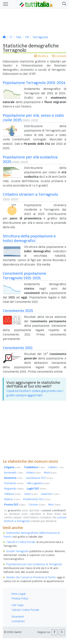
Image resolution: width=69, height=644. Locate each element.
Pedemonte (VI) (37, 499)
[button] (64, 4)
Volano (34, 473)
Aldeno (12, 499)
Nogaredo (14, 489)
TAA (19, 37)
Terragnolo (40, 37)
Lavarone (50, 494)
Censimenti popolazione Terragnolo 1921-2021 (24, 276)
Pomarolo (14, 483)
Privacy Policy (20, 598)
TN (27, 37)
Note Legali (19, 594)
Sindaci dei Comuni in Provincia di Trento (31, 577)
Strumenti (18, 617)
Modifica (41, 56)
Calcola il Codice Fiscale (21, 542)
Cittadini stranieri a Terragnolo (30, 194)
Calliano (56, 467)
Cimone (37, 505)
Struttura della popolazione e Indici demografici (29, 238)
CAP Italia (17, 605)
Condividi (59, 56)
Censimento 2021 (18, 311)
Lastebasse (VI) (39, 478)
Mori (55, 505)
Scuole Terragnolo (17, 551)
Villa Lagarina (38, 483)
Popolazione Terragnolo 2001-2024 (34, 83)
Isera (31, 494)
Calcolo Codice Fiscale (25, 610)
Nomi (50, 473)
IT (11, 37)
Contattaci (18, 621)
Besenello (14, 473)
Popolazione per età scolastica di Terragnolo (34, 564)
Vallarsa (13, 494)
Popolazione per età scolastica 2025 (30, 159)
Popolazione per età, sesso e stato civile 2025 (33, 118)
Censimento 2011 (18, 348)
